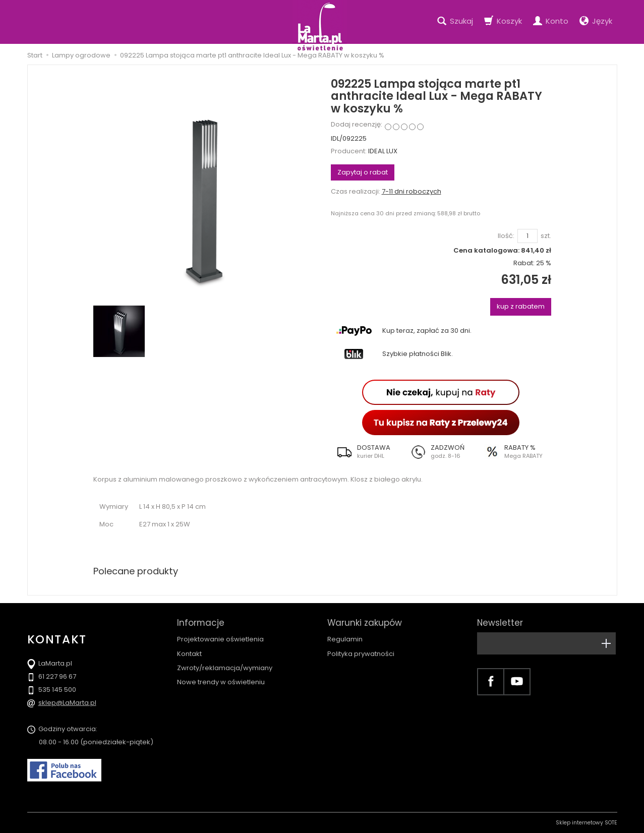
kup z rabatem (521, 306)
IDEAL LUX (383, 151)
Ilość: (506, 236)
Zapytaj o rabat (363, 172)
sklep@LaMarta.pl (67, 703)
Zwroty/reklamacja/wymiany (225, 668)
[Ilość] (528, 236)
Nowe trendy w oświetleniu (221, 682)
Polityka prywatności (361, 654)
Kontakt (189, 654)
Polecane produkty (136, 571)
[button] (368, 452)
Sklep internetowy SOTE (587, 823)
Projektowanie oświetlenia (220, 639)
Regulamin (345, 639)
